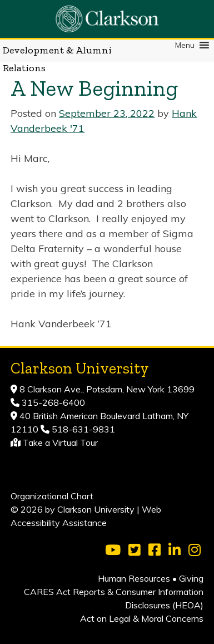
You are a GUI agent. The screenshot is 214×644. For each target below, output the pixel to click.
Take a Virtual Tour (60, 443)
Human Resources (134, 578)
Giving (191, 578)
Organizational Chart (52, 496)
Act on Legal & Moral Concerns (142, 618)
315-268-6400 (52, 402)
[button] (185, 45)
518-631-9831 (82, 429)
